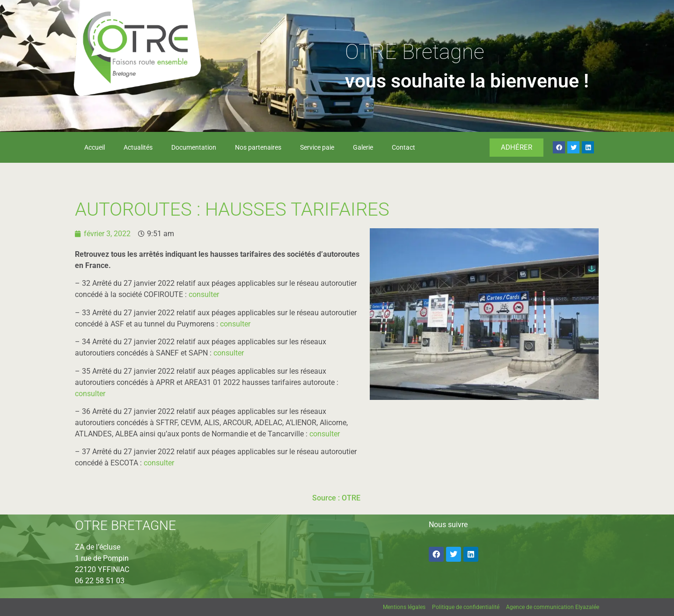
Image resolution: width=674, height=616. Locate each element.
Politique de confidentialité (466, 607)
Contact (403, 147)
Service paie (317, 147)
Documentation (194, 147)
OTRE (351, 498)
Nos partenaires (258, 147)
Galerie (363, 147)
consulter (204, 294)
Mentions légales (404, 607)
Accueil (95, 147)
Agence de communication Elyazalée (553, 607)
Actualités (138, 147)
